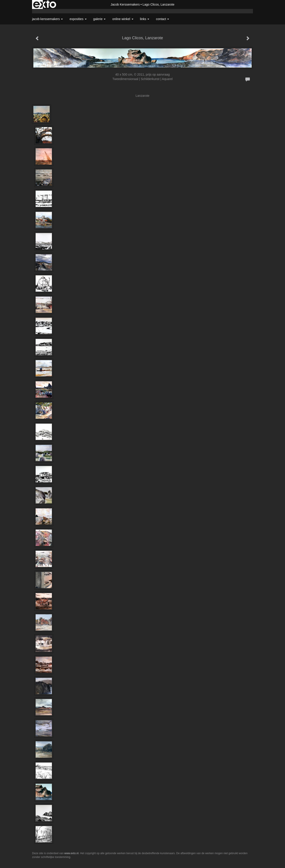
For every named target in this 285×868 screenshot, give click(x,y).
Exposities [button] (78, 19)
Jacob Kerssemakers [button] (47, 19)
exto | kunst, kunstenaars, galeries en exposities (45, 4)
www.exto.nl (71, 853)
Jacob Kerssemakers (125, 4)
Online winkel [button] (123, 19)
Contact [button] (162, 19)
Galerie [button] (100, 19)
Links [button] (145, 19)
